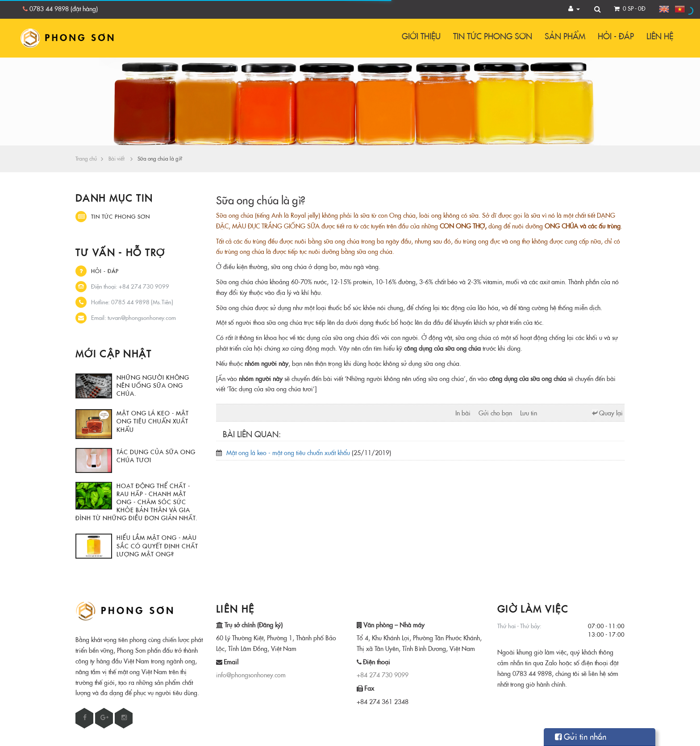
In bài (463, 413)
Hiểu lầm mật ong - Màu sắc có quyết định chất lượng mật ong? (157, 546)
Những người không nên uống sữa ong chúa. (153, 385)
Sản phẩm (565, 36)
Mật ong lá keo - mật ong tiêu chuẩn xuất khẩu (153, 421)
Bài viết (117, 159)
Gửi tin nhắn (581, 737)
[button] (575, 9)
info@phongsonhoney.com (251, 675)
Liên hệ (660, 36)
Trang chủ (86, 159)
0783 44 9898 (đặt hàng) (64, 9)
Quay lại (611, 413)
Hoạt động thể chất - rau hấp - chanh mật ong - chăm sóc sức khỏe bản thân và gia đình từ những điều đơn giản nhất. (137, 502)
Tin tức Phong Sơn (493, 36)
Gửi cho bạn (495, 413)
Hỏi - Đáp (616, 36)
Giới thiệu (421, 36)
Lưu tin (529, 413)
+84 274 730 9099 (383, 675)
